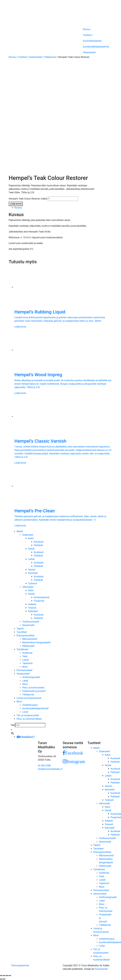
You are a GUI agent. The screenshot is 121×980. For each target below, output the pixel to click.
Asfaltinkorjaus (30, 705)
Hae (13, 725)
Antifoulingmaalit (31, 677)
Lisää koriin (16, 204)
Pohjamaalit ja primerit (34, 691)
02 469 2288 (44, 766)
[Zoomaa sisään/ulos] (10, 976)
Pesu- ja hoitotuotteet (33, 688)
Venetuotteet (35, 57)
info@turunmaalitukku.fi (50, 769)
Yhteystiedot (89, 52)
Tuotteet (87, 35)
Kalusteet (33, 573)
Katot (31, 538)
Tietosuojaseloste (20, 965)
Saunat (32, 570)
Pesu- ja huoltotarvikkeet (29, 719)
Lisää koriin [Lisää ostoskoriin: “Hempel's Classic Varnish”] (20, 463)
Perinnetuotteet (24, 670)
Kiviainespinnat (42, 597)
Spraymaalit (28, 625)
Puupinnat (39, 601)
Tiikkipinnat (50, 57)
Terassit (32, 608)
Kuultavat (39, 542)
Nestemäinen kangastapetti (36, 642)
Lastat (26, 660)
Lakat (25, 681)
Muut (25, 667)
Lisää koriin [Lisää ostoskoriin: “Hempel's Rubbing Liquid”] (20, 327)
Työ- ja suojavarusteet (28, 715)
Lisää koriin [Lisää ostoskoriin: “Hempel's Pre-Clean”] (20, 526)
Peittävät (38, 545)
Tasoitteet (22, 632)
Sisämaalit (28, 535)
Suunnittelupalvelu (92, 41)
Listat (25, 712)
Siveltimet (27, 653)
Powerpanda (101, 969)
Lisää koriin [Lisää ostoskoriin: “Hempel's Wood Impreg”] (20, 393)
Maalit (20, 531)
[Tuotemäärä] (63, 199)
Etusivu (87, 29)
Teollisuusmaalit (31, 622)
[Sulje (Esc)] (1, 976)
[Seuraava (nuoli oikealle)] (4, 979)
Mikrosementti (30, 639)
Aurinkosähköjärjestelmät (96, 47)
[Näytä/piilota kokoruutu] (7, 976)
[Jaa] (4, 976)
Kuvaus (18, 208)
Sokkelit (32, 604)
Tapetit (20, 629)
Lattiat (31, 559)
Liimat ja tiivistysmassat (29, 698)
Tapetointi (27, 663)
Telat (25, 656)
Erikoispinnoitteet (25, 636)
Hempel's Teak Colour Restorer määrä (28, 199)
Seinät (31, 549)
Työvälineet (22, 649)
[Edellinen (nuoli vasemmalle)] (1, 979)
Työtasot (33, 583)
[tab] (63, 208)
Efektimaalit (28, 646)
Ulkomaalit (28, 587)
